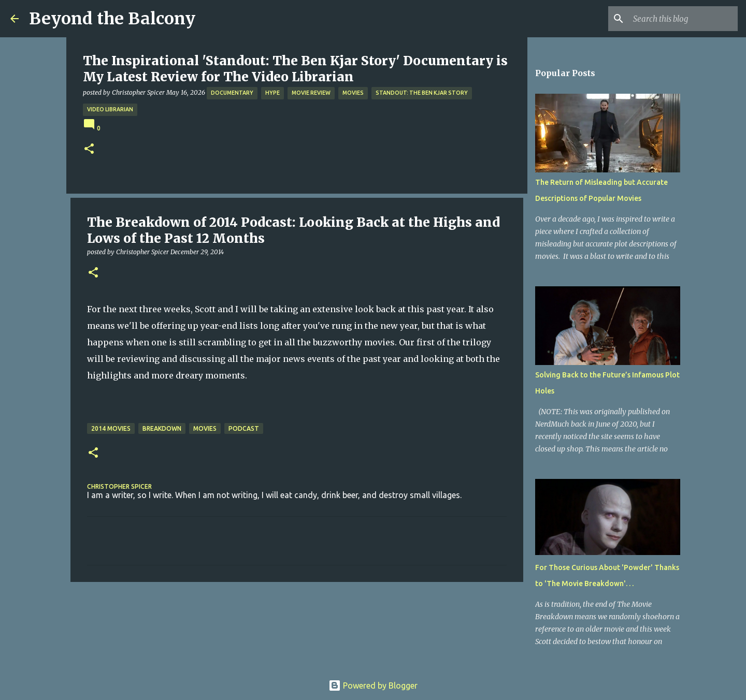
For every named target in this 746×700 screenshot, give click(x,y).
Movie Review (311, 93)
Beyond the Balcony (112, 19)
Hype (272, 93)
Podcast (244, 428)
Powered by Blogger (373, 686)
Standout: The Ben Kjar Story (422, 93)
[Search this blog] (683, 19)
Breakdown (162, 428)
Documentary (232, 93)
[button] (89, 149)
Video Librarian (110, 109)
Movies (353, 93)
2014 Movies (111, 428)
